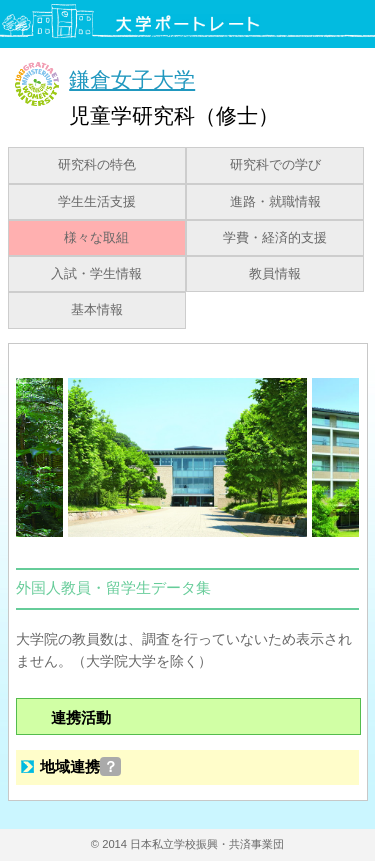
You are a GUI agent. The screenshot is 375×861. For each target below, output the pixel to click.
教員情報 (275, 274)
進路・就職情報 (275, 202)
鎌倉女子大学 (132, 79)
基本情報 (97, 310)
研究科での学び (275, 165)
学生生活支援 (97, 202)
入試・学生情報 (96, 274)
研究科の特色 (97, 165)
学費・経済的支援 (275, 238)
